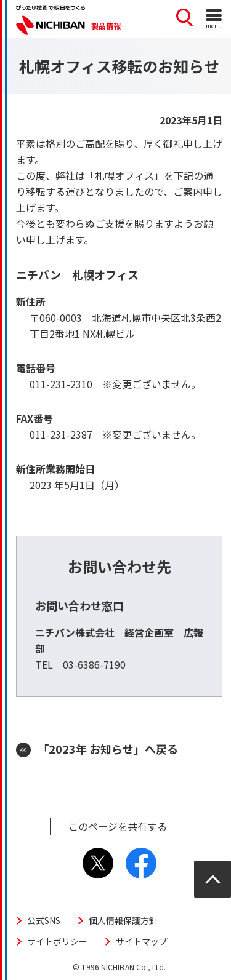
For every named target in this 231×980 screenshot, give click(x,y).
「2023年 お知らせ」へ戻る (108, 749)
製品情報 (106, 26)
